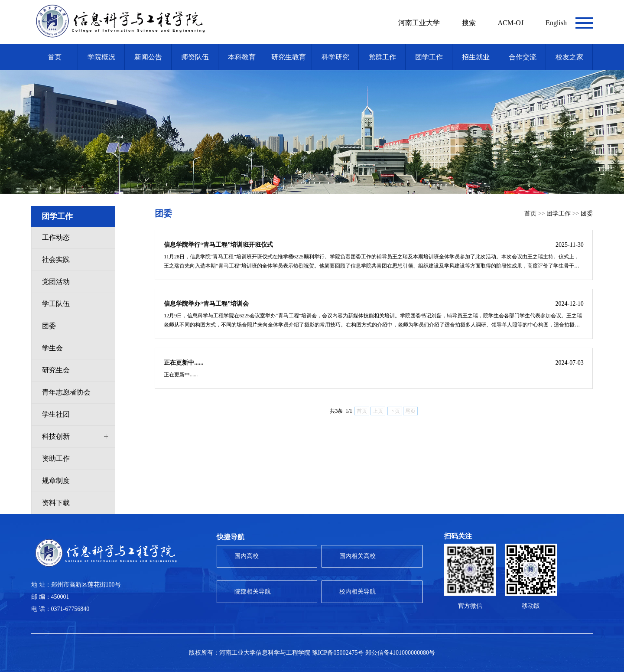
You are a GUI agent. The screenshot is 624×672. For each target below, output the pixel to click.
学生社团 (56, 414)
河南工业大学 (419, 23)
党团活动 (56, 282)
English (556, 23)
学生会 (52, 348)
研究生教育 (289, 57)
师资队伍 (195, 57)
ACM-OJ (511, 23)
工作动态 (56, 237)
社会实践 (56, 259)
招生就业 (476, 57)
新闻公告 (148, 57)
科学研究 (335, 57)
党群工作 (382, 57)
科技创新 (56, 436)
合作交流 (523, 57)
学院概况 (101, 57)
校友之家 (569, 57)
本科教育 (242, 57)
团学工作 (429, 57)
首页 (55, 57)
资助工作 (56, 458)
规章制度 (56, 481)
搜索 (469, 23)
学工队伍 (56, 304)
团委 (49, 326)
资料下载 (56, 503)
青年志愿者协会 (66, 392)
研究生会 (56, 370)
